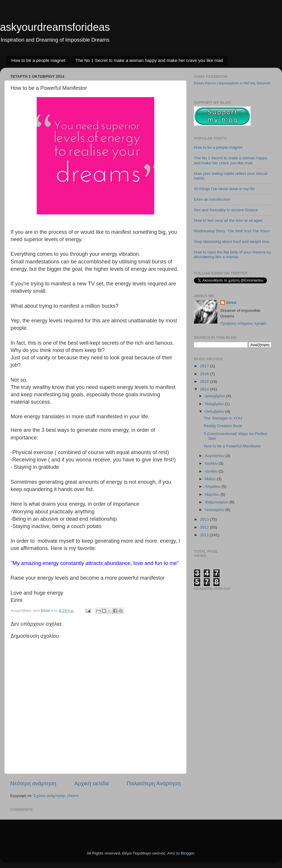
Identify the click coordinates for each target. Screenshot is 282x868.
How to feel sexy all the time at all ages (228, 220)
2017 (205, 366)
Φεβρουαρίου (217, 502)
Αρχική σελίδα (92, 783)
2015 (205, 381)
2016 (205, 374)
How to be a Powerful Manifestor (233, 446)
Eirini (231, 303)
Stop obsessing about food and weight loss (232, 242)
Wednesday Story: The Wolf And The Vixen (232, 231)
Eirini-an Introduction (212, 199)
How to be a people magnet (38, 60)
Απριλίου (213, 487)
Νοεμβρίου (215, 404)
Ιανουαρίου (215, 510)
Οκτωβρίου (215, 411)
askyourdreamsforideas (55, 27)
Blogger (187, 853)
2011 (205, 535)
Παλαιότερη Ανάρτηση (154, 783)
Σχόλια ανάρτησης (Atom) (56, 796)
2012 (205, 527)
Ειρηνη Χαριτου (205, 83)
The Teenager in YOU (223, 418)
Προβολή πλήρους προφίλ (243, 323)
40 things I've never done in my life (224, 189)
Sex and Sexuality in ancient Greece (226, 210)
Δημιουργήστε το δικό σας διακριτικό (245, 83)
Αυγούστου (215, 456)
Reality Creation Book (223, 426)
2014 (205, 389)
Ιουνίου (212, 471)
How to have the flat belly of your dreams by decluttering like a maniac (233, 254)
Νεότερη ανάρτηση (33, 783)
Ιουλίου (212, 463)
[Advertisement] (45, 831)
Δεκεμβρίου (215, 396)
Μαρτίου (213, 494)
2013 (205, 519)
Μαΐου (211, 479)
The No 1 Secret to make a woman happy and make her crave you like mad (149, 60)
